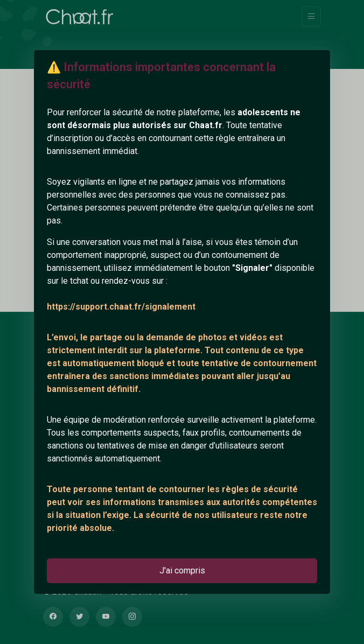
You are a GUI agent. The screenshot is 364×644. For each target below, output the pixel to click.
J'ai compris (182, 570)
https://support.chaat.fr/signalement (121, 307)
